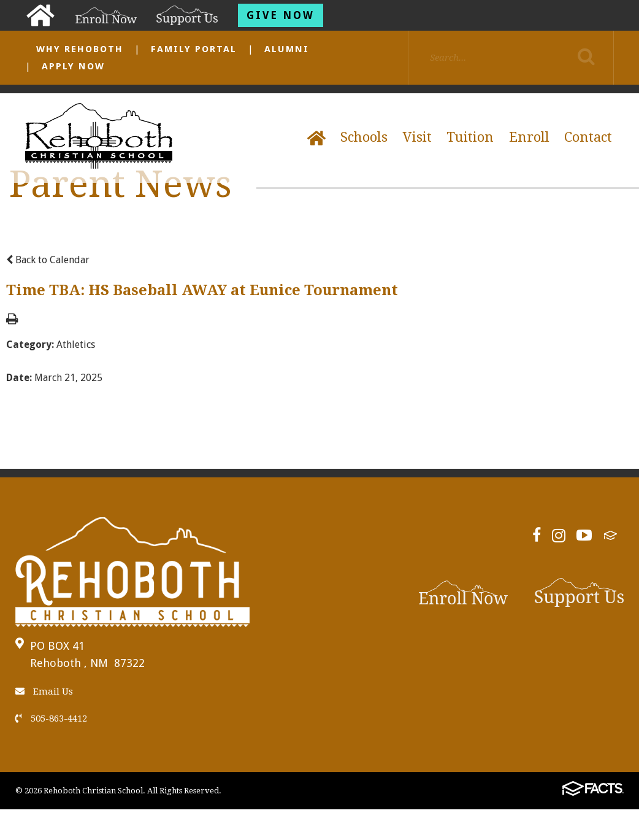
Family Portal (194, 49)
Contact (588, 137)
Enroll (529, 137)
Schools (364, 137)
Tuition (470, 137)
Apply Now (73, 66)
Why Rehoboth (80, 49)
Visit (417, 137)
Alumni (287, 49)
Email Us (44, 692)
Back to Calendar (48, 260)
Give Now (281, 15)
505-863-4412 (51, 719)
